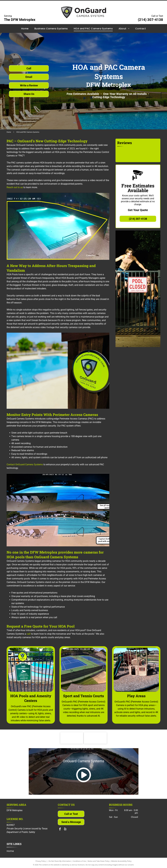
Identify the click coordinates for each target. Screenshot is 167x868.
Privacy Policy (41, 861)
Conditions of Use (79, 861)
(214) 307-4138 (150, 20)
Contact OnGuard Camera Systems (25, 464)
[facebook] (60, 829)
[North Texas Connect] (95, 738)
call (29, 634)
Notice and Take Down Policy (99, 861)
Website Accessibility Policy (121, 861)
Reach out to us (15, 187)
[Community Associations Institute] (72, 738)
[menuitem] (25, 28)
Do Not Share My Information (60, 861)
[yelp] (65, 829)
